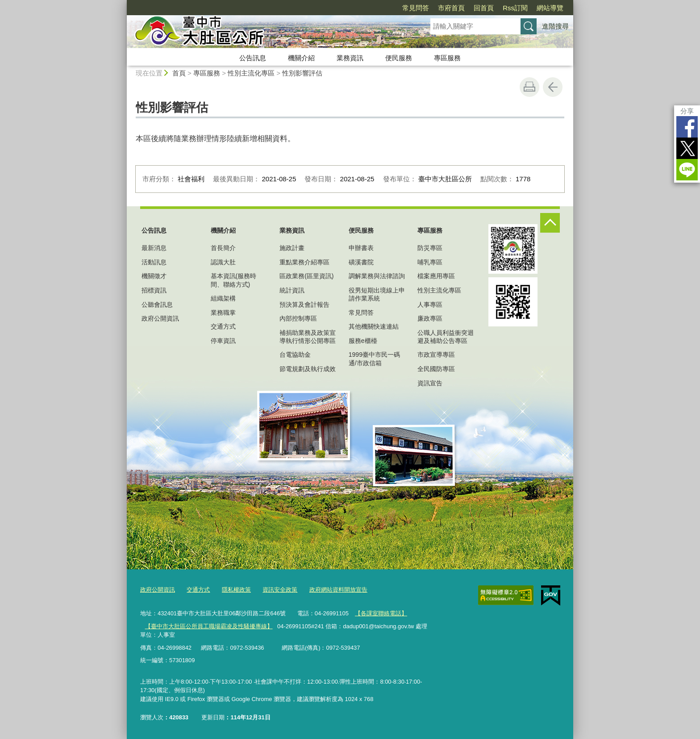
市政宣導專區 (436, 355)
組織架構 (223, 298)
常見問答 (416, 8)
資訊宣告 (430, 383)
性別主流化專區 (251, 73)
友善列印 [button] (529, 87)
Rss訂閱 (515, 8)
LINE (687, 170)
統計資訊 (292, 290)
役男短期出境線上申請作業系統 (377, 294)
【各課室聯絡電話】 (381, 613)
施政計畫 (292, 248)
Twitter (687, 148)
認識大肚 (223, 262)
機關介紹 (301, 58)
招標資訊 (154, 290)
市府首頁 (451, 8)
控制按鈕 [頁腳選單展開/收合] (550, 223)
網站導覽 (550, 8)
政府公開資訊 (160, 318)
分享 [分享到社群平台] (687, 111)
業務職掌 (223, 313)
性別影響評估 (302, 73)
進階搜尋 (555, 26)
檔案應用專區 (436, 276)
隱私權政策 (236, 590)
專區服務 (447, 58)
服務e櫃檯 (363, 341)
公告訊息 (253, 58)
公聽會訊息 (157, 305)
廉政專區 (430, 318)
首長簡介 (223, 248)
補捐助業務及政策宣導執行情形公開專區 (308, 337)
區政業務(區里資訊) (306, 276)
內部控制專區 (298, 318)
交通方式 (223, 326)
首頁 (179, 73)
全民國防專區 (436, 369)
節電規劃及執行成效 (308, 369)
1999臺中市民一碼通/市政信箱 (374, 359)
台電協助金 (295, 355)
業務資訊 (350, 58)
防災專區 (430, 248)
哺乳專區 (430, 262)
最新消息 (154, 248)
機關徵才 (154, 276)
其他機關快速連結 (374, 326)
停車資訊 (223, 341)
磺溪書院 (361, 262)
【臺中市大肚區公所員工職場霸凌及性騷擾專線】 (208, 626)
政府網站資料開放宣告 (338, 590)
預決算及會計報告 (304, 305)
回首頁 (484, 8)
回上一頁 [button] (553, 87)
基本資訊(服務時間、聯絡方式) (234, 280)
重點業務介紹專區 (304, 262)
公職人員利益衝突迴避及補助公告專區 (446, 337)
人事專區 (430, 305)
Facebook (687, 127)
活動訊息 (154, 262)
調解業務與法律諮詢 (377, 276)
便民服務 (399, 58)
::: (123, 4)
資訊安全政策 (280, 590)
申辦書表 (361, 248)
